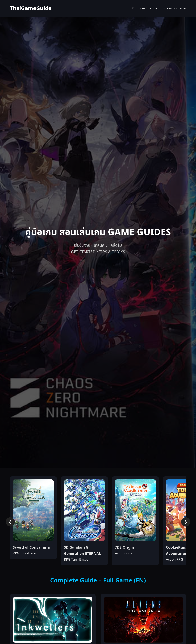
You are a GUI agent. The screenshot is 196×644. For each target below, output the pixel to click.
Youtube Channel (145, 8)
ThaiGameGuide (31, 8)
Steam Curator (175, 8)
